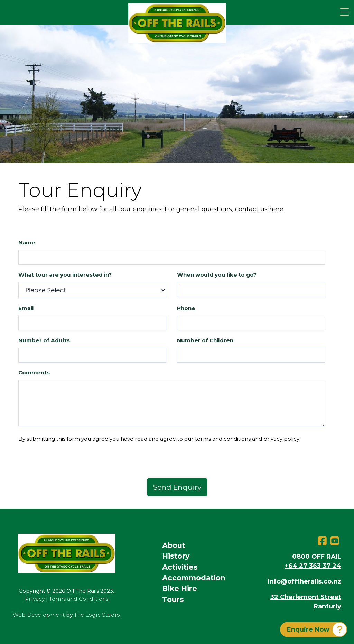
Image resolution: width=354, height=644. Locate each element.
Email (26, 308)
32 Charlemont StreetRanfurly (306, 602)
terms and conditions (223, 439)
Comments (34, 372)
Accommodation (194, 578)
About (174, 545)
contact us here (259, 209)
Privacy (35, 599)
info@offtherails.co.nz (304, 581)
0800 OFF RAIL (317, 557)
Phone (186, 308)
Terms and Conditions (79, 599)
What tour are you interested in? (65, 275)
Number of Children (205, 340)
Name (27, 242)
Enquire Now (308, 629)
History (176, 556)
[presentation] (71, 465)
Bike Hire (180, 589)
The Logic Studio (97, 615)
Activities (180, 567)
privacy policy (281, 439)
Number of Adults (44, 340)
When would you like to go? (217, 275)
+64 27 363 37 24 (313, 566)
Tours (173, 600)
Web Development (39, 615)
